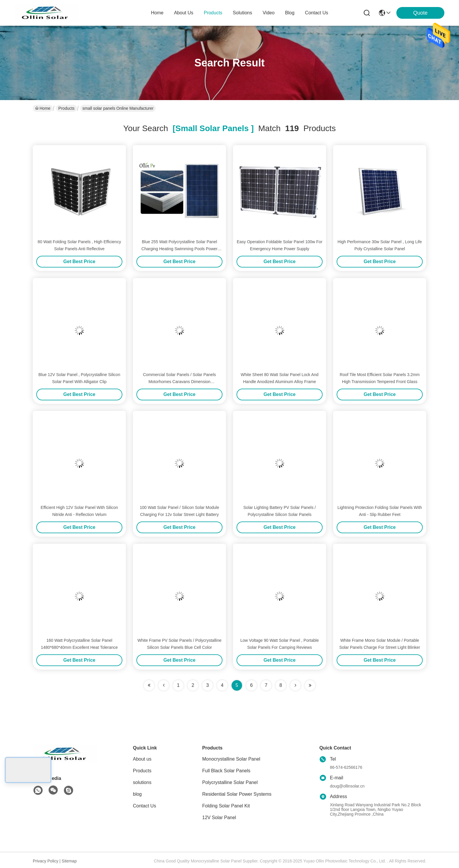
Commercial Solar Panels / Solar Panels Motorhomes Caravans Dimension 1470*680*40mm (180, 382)
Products (66, 108)
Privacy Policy (46, 861)
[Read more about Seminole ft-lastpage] (310, 685)
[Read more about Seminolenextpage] (295, 685)
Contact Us (144, 806)
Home (157, 13)
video (269, 13)
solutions (242, 13)
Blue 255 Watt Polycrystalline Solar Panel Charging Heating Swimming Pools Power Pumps (179, 249)
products (213, 13)
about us (184, 13)
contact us (317, 13)
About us (142, 759)
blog (290, 13)
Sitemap (69, 861)
